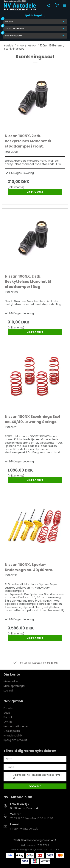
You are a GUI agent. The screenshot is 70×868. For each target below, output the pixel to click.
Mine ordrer (11, 681)
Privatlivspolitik (13, 736)
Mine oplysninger (14, 686)
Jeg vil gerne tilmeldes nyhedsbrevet (37, 776)
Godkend (35, 786)
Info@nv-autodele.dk (24, 829)
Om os (8, 722)
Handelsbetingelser (16, 726)
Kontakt (9, 717)
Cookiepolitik (12, 731)
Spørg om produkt (15, 740)
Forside (8, 708)
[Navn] (35, 759)
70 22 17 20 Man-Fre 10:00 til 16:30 (32, 818)
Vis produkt (35, 192)
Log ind (8, 691)
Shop (7, 713)
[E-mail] (35, 767)
